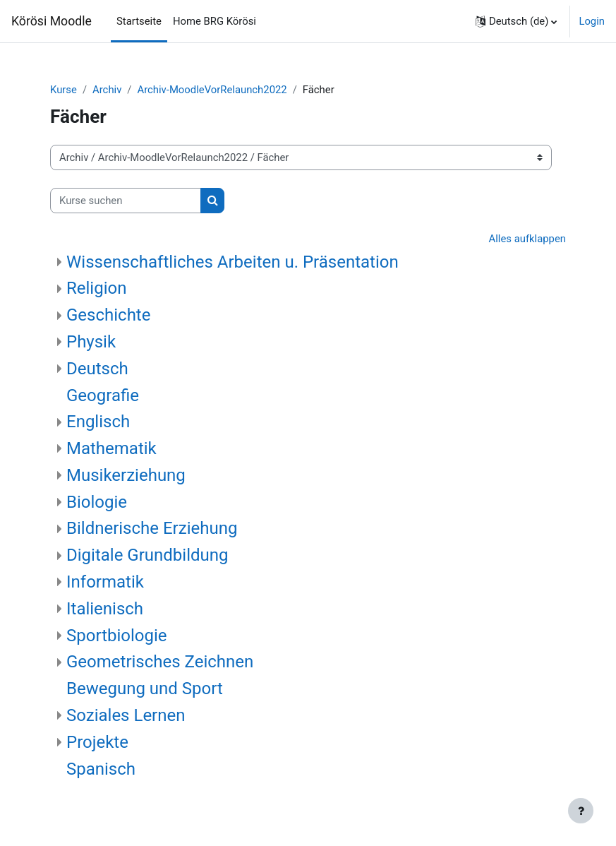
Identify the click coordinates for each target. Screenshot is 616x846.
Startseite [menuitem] (139, 21)
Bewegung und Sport (145, 689)
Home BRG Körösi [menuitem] (215, 21)
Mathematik (111, 448)
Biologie (97, 502)
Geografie (103, 395)
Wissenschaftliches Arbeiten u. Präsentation (232, 262)
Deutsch (97, 369)
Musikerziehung (126, 475)
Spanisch (101, 769)
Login (592, 21)
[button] (516, 21)
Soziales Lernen (126, 715)
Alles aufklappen (527, 239)
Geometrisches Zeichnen (160, 662)
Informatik (105, 582)
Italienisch (105, 609)
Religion (96, 288)
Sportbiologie (117, 636)
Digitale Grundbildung (147, 555)
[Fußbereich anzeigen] (581, 811)
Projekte (97, 742)
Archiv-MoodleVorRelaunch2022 (212, 90)
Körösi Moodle (52, 21)
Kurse (64, 90)
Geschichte (108, 315)
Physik (91, 342)
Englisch (98, 422)
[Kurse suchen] (126, 201)
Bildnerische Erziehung (152, 528)
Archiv (107, 90)
